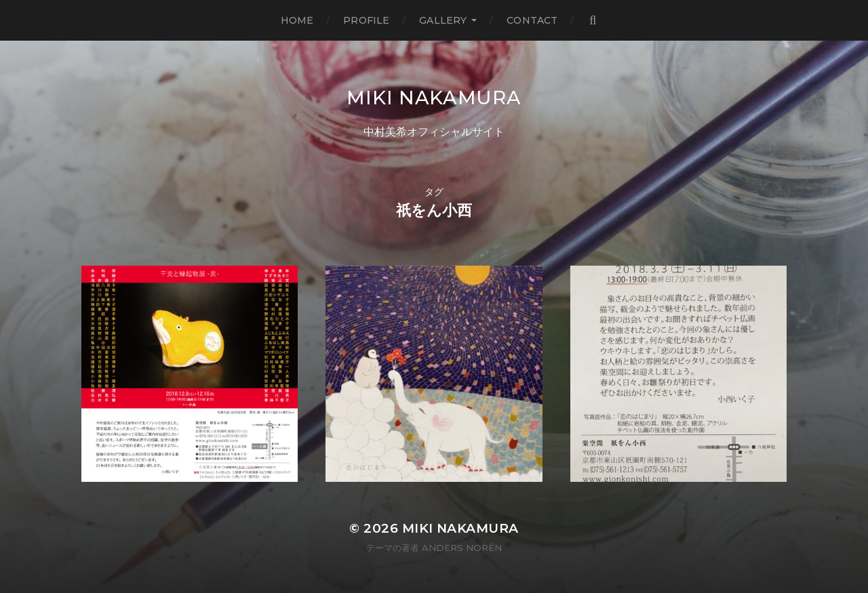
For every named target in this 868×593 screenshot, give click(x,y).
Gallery (443, 20)
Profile (366, 20)
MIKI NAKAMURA (434, 98)
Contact (532, 20)
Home (297, 20)
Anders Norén (462, 548)
